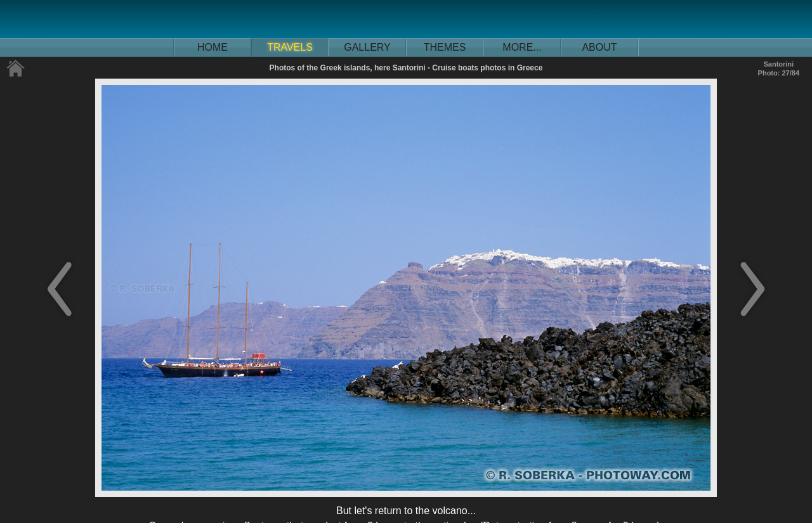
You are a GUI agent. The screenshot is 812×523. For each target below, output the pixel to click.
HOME (213, 47)
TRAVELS (290, 47)
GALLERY (367, 47)
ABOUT (599, 47)
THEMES (445, 47)
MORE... (522, 47)
